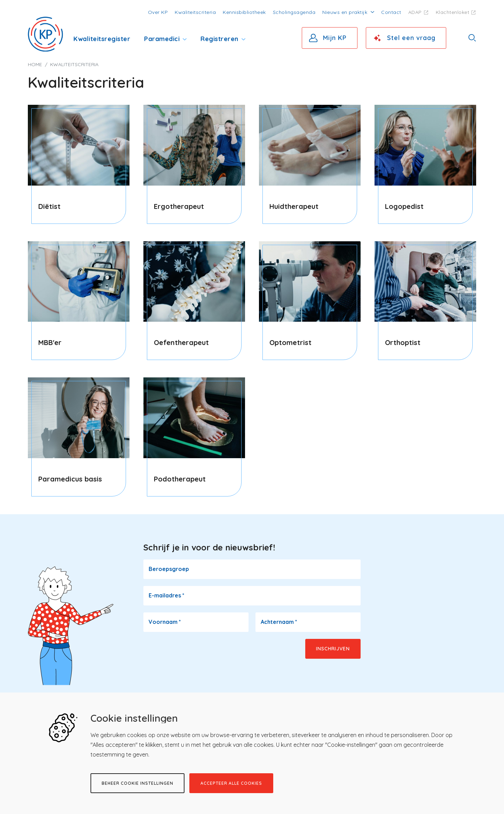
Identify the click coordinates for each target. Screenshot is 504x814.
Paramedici (162, 39)
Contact (391, 12)
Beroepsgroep (169, 569)
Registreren (219, 39)
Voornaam (165, 622)
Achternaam (279, 622)
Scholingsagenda (294, 12)
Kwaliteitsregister (102, 39)
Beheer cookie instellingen (137, 783)
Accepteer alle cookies (231, 783)
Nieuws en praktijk (345, 12)
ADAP (415, 12)
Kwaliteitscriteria (195, 12)
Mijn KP (335, 38)
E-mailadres (167, 595)
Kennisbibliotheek (244, 12)
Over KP (158, 12)
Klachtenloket (453, 12)
